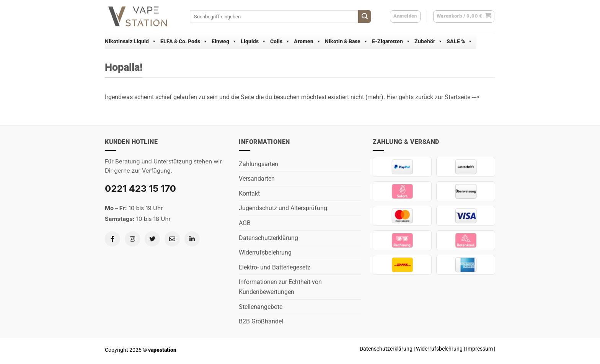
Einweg (224, 41)
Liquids (254, 41)
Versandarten (257, 179)
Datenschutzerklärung (268, 238)
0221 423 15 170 (140, 189)
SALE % (460, 41)
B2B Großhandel (261, 321)
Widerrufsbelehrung (265, 252)
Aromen (307, 41)
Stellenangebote (261, 307)
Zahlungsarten (258, 164)
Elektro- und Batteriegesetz (275, 267)
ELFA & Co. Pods (184, 41)
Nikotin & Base (346, 41)
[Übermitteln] (365, 16)
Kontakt (249, 193)
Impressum (479, 349)
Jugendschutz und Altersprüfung (283, 208)
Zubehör (429, 41)
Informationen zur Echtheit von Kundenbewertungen (280, 287)
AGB (245, 223)
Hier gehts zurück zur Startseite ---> (433, 97)
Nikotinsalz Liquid (131, 41)
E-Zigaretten (391, 41)
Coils (280, 41)
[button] (464, 16)
